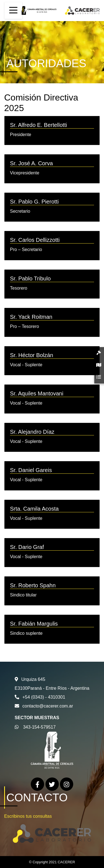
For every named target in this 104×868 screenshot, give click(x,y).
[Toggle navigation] (13, 11)
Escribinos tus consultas (28, 816)
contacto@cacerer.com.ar (48, 706)
